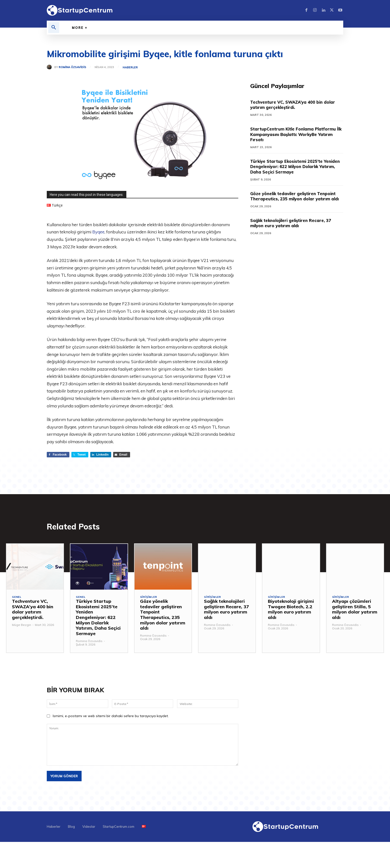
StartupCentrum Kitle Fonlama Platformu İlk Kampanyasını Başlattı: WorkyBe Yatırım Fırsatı (297, 134)
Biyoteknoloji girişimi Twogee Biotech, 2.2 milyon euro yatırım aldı (291, 610)
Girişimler (149, 598)
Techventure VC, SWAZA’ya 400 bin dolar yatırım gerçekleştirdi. (296, 105)
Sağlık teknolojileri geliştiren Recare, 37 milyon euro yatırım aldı (294, 229)
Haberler (131, 67)
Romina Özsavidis (73, 67)
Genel (17, 598)
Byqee (98, 232)
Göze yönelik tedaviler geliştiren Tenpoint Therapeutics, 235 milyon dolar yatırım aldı (296, 199)
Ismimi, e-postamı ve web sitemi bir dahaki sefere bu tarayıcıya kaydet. (111, 717)
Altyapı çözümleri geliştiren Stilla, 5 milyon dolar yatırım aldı (355, 610)
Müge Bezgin (22, 626)
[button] (54, 28)
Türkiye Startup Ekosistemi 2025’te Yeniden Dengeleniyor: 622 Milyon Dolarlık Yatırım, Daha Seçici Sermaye (296, 167)
